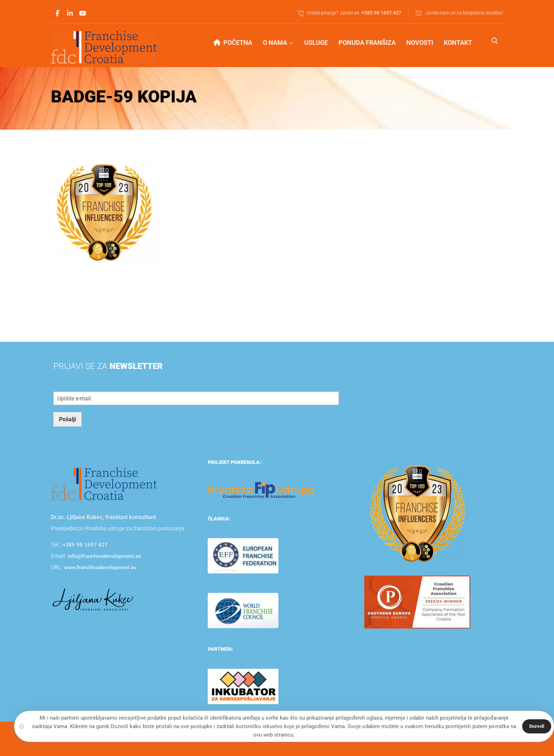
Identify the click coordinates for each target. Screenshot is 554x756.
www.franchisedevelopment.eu (100, 567)
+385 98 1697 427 (85, 545)
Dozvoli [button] (537, 726)
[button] (57, 13)
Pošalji (67, 419)
